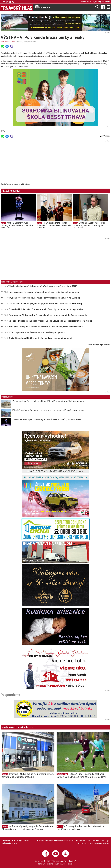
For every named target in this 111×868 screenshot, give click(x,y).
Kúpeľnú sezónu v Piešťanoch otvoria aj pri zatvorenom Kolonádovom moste (48, 410)
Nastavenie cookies (86, 843)
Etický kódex (81, 840)
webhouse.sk (68, 864)
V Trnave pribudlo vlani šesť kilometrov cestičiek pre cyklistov (37, 332)
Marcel (108, 2)
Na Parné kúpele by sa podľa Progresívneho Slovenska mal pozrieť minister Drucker (50, 321)
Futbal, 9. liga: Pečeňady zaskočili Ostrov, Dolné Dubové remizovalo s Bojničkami (81, 775)
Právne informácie (44, 840)
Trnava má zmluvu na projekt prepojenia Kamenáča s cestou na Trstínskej (45, 304)
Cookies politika (102, 843)
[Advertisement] (24, 162)
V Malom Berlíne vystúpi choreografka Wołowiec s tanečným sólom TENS (17, 225)
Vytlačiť (105, 136)
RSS (98, 840)
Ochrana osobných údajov (64, 840)
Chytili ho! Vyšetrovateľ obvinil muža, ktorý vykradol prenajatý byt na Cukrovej (89, 225)
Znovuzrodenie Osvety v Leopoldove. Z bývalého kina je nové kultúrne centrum (49, 401)
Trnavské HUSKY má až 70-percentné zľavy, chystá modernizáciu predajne (46, 309)
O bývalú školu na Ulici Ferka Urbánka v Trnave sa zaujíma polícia (41, 338)
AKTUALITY (5, 42)
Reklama (91, 840)
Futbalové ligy (62, 774)
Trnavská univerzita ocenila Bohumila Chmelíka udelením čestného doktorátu (54, 225)
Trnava (13, 42)
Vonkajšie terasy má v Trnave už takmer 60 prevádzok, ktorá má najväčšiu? (46, 327)
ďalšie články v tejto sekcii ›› (99, 345)
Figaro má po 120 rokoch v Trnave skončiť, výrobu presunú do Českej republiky (48, 315)
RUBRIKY (43, 7)
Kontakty (104, 840)
